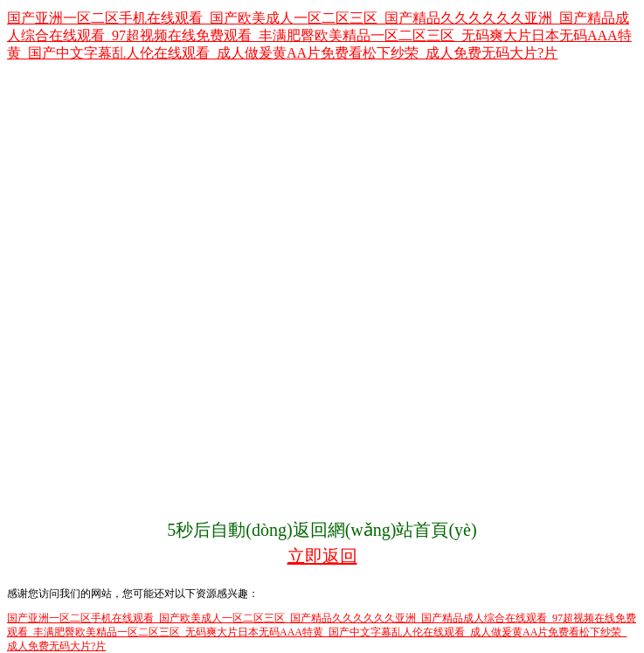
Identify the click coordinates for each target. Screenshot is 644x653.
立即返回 (322, 556)
